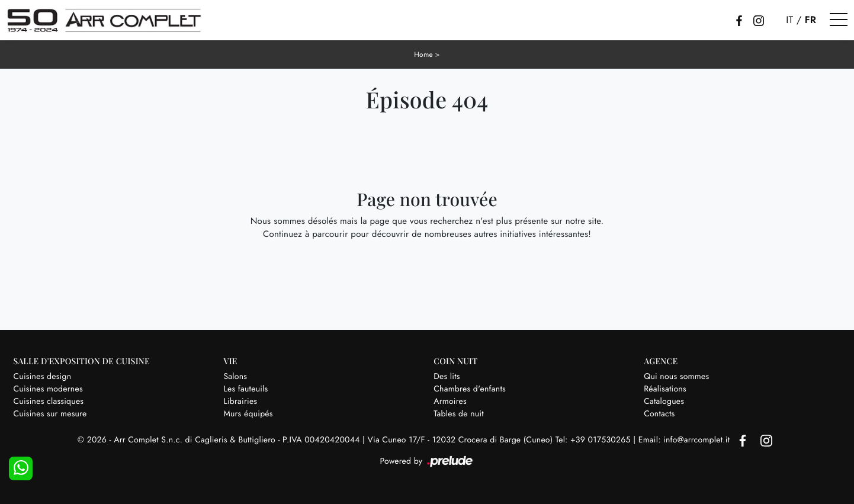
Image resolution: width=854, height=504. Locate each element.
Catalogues (664, 402)
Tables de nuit (459, 414)
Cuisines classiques (49, 402)
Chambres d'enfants (470, 389)
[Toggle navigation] (839, 20)
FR (811, 20)
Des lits (447, 377)
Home (423, 54)
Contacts (659, 414)
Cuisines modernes (48, 389)
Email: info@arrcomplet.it (686, 440)
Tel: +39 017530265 (594, 440)
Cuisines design (43, 377)
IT (789, 20)
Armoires (450, 402)
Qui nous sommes (676, 377)
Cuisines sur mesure (50, 414)
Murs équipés (248, 414)
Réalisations (665, 389)
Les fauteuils (245, 389)
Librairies (240, 402)
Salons (235, 377)
